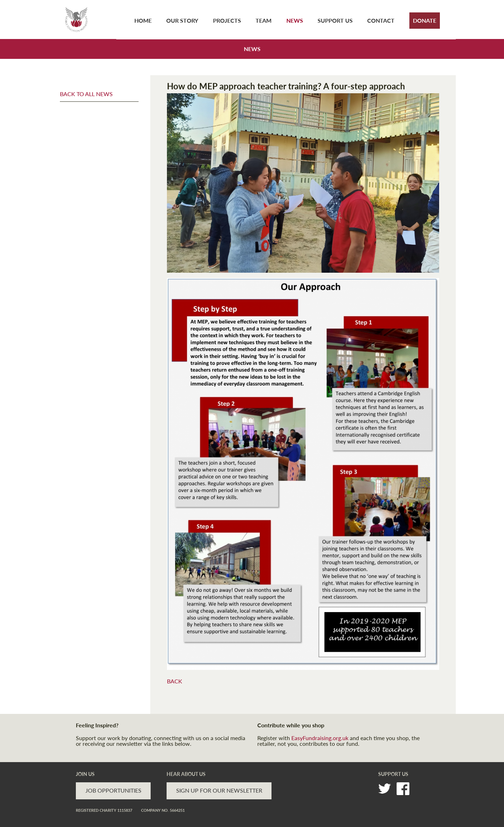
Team (264, 20)
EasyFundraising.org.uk (320, 738)
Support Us (335, 20)
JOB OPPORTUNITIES (113, 790)
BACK (175, 681)
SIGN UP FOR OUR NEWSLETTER (219, 790)
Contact (381, 20)
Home (143, 20)
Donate (425, 20)
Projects (227, 20)
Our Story (182, 20)
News (295, 20)
